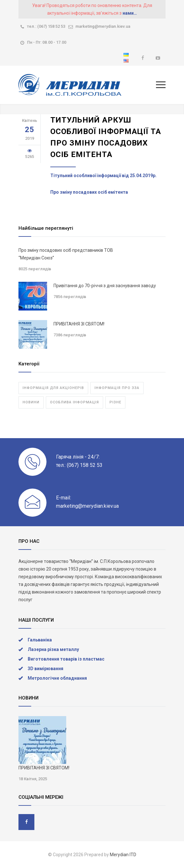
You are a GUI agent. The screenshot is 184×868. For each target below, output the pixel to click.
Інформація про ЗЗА (117, 388)
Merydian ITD (123, 855)
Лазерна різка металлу (53, 649)
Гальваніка (40, 640)
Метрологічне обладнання (57, 678)
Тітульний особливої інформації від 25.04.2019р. (103, 176)
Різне (115, 402)
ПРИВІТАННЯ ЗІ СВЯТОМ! (79, 324)
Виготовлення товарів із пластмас (66, 659)
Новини (31, 402)
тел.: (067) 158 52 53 (46, 26)
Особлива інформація (74, 402)
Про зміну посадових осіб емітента (89, 192)
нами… (130, 13)
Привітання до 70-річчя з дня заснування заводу (105, 286)
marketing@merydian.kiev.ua (103, 26)
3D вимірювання (46, 669)
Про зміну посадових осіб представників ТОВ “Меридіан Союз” (66, 254)
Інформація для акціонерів (53, 388)
